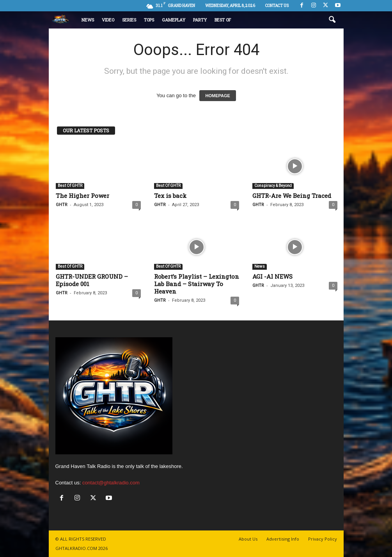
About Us (248, 539)
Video (108, 20)
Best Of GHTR (70, 186)
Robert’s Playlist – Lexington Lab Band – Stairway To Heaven (197, 284)
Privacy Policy (323, 539)
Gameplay (174, 20)
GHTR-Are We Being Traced (292, 196)
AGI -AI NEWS (272, 276)
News (88, 20)
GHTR (62, 205)
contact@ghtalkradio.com (111, 483)
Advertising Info (283, 539)
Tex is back (170, 196)
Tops (149, 20)
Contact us (277, 6)
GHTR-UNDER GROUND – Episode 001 (92, 280)
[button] (332, 20)
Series (129, 20)
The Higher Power (82, 196)
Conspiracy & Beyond (273, 186)
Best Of (223, 20)
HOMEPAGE (217, 96)
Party (200, 20)
